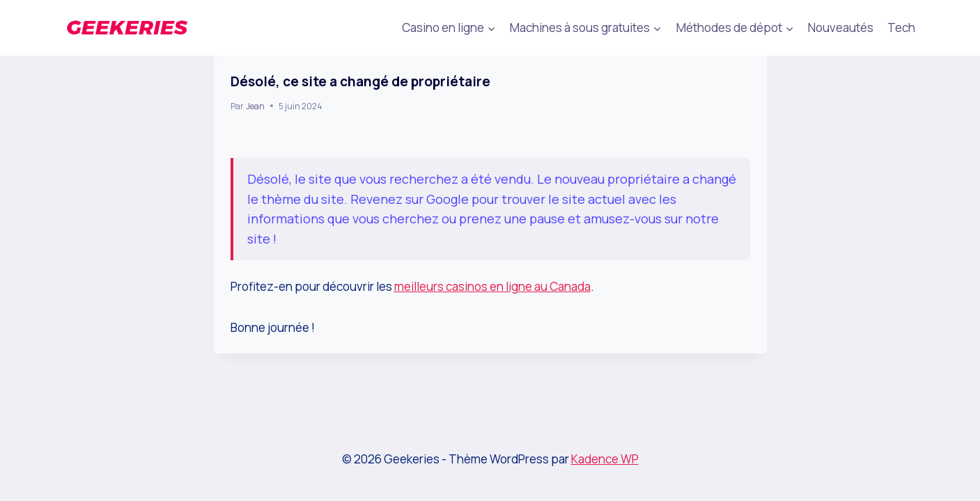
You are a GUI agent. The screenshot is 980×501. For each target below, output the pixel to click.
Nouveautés (841, 27)
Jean (255, 106)
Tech (901, 27)
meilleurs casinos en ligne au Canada (492, 286)
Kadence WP (605, 459)
